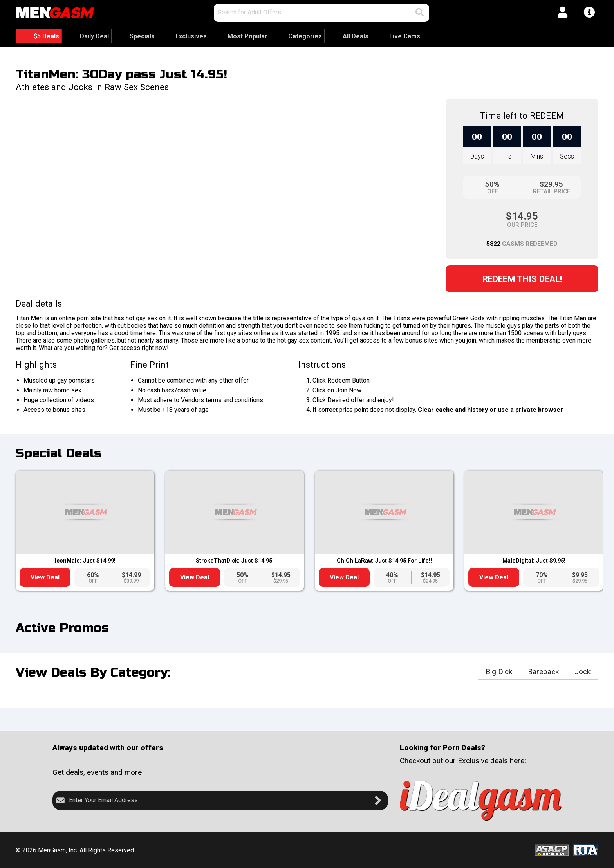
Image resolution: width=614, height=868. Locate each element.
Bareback (543, 672)
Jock (582, 672)
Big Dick (499, 672)
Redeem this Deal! (522, 279)
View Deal (45, 577)
